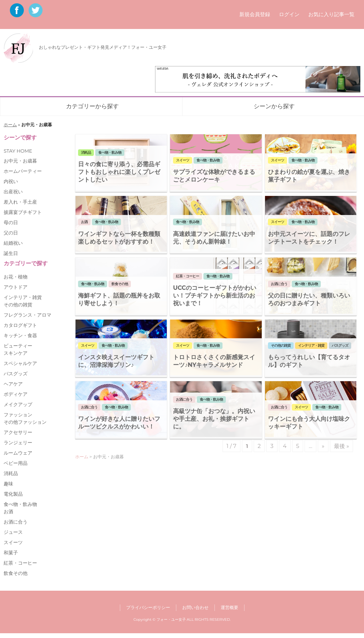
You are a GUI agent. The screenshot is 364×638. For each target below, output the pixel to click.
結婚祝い (13, 243)
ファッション (18, 415)
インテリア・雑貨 (23, 297)
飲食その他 (16, 573)
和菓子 (11, 553)
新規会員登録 (255, 14)
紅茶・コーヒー (20, 563)
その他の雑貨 (18, 305)
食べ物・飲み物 (20, 504)
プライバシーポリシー (148, 607)
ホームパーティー (23, 171)
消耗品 (11, 473)
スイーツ (13, 542)
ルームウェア (18, 453)
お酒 (8, 511)
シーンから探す (274, 106)
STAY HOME (18, 151)
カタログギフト (20, 325)
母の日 (11, 222)
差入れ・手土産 (20, 202)
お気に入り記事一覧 (331, 14)
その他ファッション (25, 422)
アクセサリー (18, 432)
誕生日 (11, 253)
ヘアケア (13, 384)
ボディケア (16, 394)
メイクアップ (18, 404)
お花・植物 (16, 277)
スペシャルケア (20, 363)
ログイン (289, 14)
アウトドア (16, 287)
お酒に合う (16, 522)
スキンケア (16, 353)
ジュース (13, 532)
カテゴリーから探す (92, 106)
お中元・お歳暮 (20, 161)
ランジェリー (18, 442)
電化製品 (13, 494)
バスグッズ (16, 373)
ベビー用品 (16, 463)
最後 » (341, 446)
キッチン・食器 (20, 335)
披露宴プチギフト (23, 212)
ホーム (10, 125)
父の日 (11, 233)
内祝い (11, 181)
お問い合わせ (195, 607)
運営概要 (229, 607)
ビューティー (18, 346)
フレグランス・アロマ (27, 315)
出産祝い (13, 192)
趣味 (8, 484)
